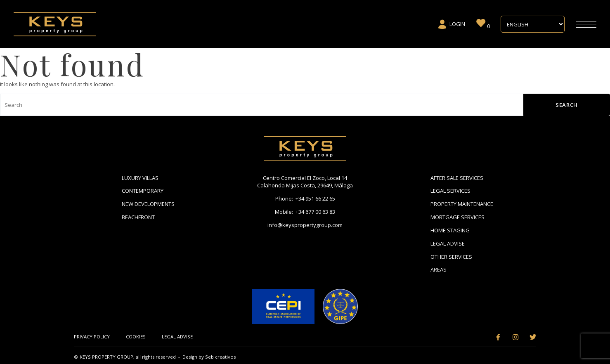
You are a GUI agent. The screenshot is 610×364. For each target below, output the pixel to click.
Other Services (451, 257)
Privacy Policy (92, 337)
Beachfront (138, 217)
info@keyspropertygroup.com (305, 225)
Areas (439, 269)
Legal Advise (448, 243)
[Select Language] (533, 24)
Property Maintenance (462, 204)
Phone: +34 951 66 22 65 (305, 199)
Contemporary (143, 191)
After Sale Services (457, 178)
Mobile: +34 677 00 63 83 (305, 212)
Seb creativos (220, 357)
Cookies (136, 337)
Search (567, 105)
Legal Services (450, 191)
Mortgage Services (457, 217)
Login (451, 24)
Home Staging (450, 230)
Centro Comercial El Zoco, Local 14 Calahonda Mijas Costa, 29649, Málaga (305, 182)
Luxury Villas (140, 178)
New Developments (148, 204)
